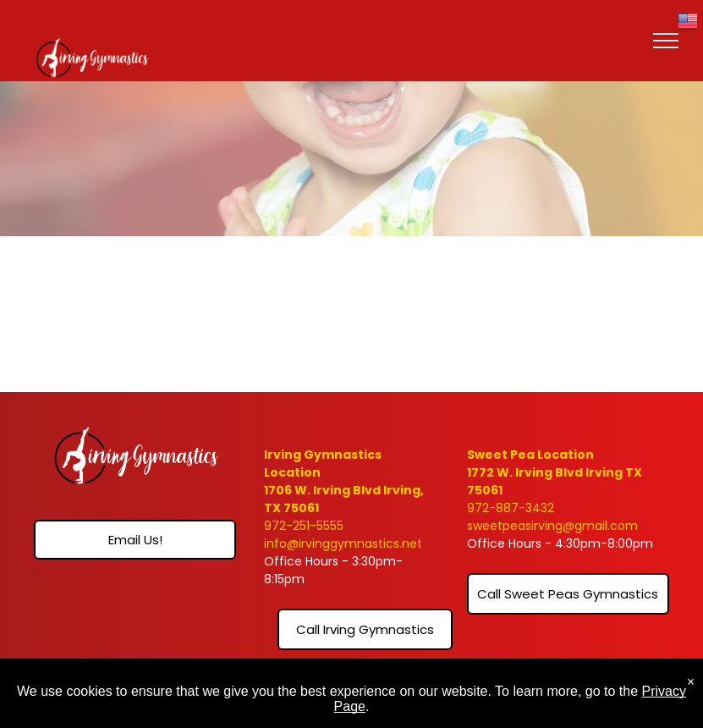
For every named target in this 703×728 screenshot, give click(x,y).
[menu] (666, 41)
